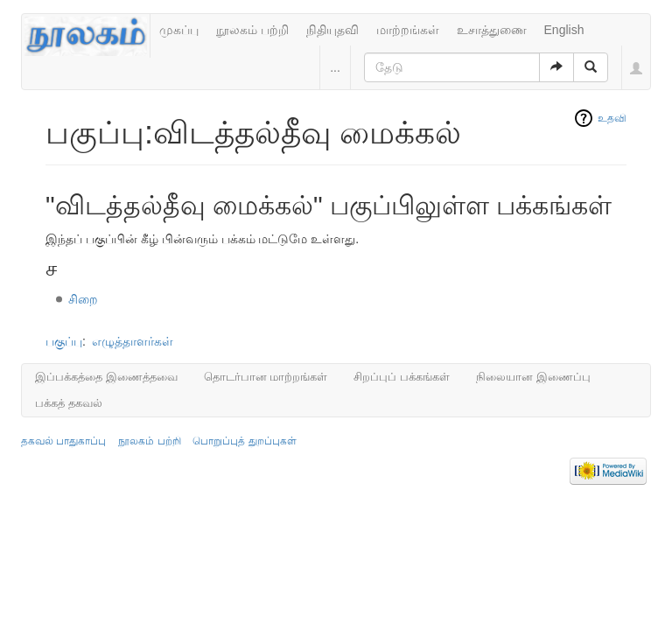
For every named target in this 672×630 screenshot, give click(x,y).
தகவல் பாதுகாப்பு (63, 441)
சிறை (83, 299)
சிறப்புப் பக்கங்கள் (402, 377)
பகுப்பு (64, 341)
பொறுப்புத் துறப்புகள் (244, 441)
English (564, 30)
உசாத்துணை (492, 30)
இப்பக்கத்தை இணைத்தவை (106, 377)
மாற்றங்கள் (408, 30)
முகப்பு (179, 30)
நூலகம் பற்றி (252, 30)
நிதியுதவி (332, 30)
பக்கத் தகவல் (69, 403)
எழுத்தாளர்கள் (133, 341)
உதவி (612, 118)
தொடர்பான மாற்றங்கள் (266, 377)
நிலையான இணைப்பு (533, 377)
